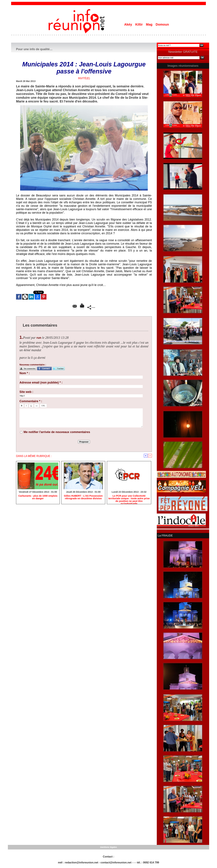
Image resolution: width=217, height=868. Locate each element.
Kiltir (139, 24)
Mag (150, 24)
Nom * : (25, 373)
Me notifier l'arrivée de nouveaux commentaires (57, 432)
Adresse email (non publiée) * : (41, 383)
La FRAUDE (165, 535)
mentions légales (108, 847)
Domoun (162, 24)
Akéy (129, 24)
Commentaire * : (31, 401)
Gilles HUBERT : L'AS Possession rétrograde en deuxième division (83, 497)
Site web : (26, 392)
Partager (91, 307)
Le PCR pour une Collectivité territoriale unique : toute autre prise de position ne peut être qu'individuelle (129, 499)
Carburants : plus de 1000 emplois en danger (38, 497)
